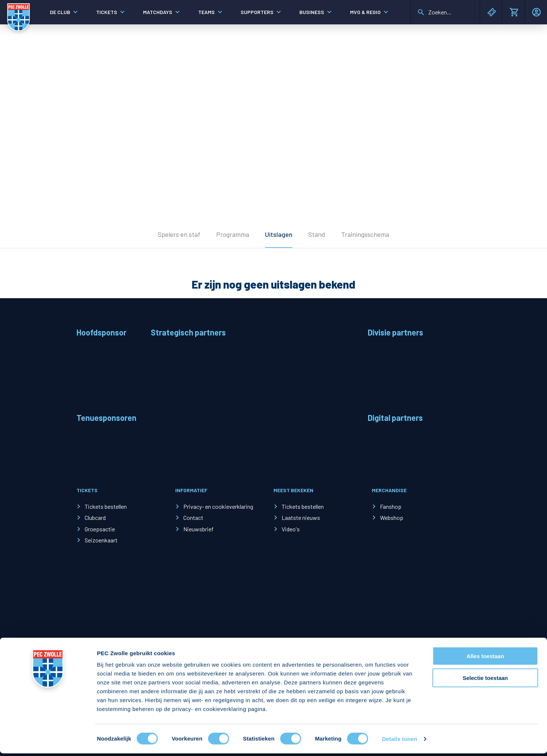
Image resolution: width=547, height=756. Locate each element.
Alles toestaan (485, 659)
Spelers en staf (179, 234)
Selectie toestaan (485, 680)
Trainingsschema (365, 234)
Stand (317, 234)
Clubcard (95, 517)
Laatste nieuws (301, 517)
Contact (193, 517)
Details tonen (399, 741)
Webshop (392, 517)
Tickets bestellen (106, 506)
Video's (291, 529)
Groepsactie (100, 529)
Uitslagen (279, 234)
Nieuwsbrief (198, 529)
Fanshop (391, 506)
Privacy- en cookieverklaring (218, 506)
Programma (233, 234)
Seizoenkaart (101, 540)
